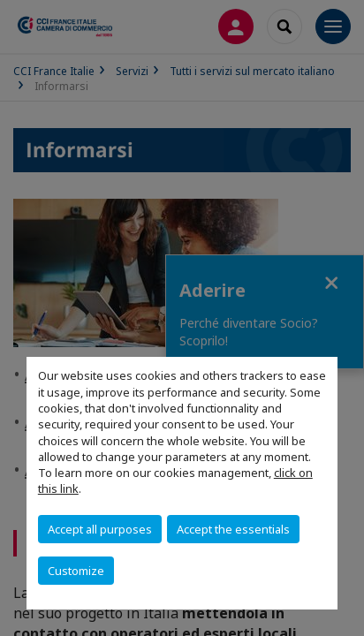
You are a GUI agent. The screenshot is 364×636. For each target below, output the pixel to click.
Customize (76, 571)
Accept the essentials (233, 529)
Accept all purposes (100, 529)
